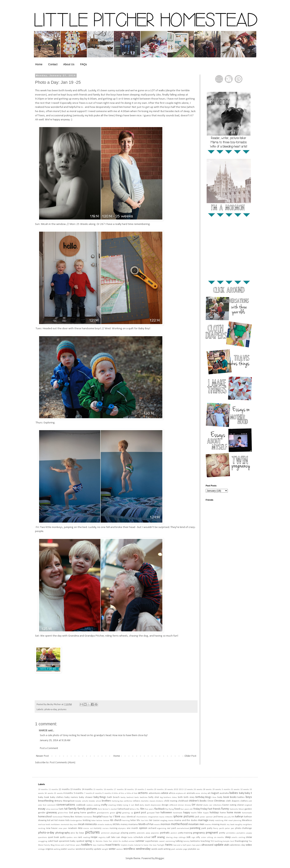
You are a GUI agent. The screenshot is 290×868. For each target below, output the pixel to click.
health (194, 813)
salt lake (111, 837)
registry (102, 837)
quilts (63, 837)
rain (75, 837)
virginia (49, 849)
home (223, 813)
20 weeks (169, 790)
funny (225, 809)
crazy (119, 805)
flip (167, 809)
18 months (129, 790)
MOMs (116, 824)
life (138, 820)
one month (132, 828)
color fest (42, 805)
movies (208, 825)
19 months (139, 790)
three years (75, 845)
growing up (128, 813)
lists (146, 821)
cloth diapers (233, 801)
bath (110, 797)
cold (250, 801)
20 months (159, 790)
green (113, 813)
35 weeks (58, 793)
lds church (116, 820)
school (147, 837)
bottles (241, 797)
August (215, 793)
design (165, 805)
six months (219, 837)
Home (39, 64)
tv (142, 845)
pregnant (212, 833)
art (209, 793)
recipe (94, 837)
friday (197, 809)
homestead (58, 817)
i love (117, 816)
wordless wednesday (137, 849)
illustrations (142, 817)
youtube (192, 849)
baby (242, 793)
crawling (112, 805)
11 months (53, 790)
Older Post (190, 756)
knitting (87, 820)
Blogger (160, 858)
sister (204, 837)
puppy (249, 833)
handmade (178, 813)
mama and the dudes (186, 820)
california (128, 801)
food (177, 809)
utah (227, 845)
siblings (182, 837)
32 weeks (245, 790)
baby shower (86, 797)
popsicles (155, 833)
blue (214, 797)
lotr (151, 820)
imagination (153, 817)
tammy (186, 841)
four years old (186, 809)
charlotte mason (148, 801)
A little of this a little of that (125, 793)
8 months (97, 793)
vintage (41, 849)
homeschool (45, 817)
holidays (214, 813)
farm (100, 809)
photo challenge (244, 828)
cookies (90, 805)
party (210, 828)
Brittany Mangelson (65, 801)
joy (225, 817)
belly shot (154, 797)
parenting (195, 828)
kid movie (60, 820)
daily (142, 805)
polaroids (141, 833)
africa (172, 793)
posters (174, 833)
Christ (210, 801)
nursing (113, 828)
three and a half (62, 845)
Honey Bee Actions (73, 817)
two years (197, 845)
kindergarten (76, 821)
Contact (53, 64)
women (120, 849)
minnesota (91, 824)
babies (234, 793)
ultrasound (207, 845)
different (173, 805)
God (71, 813)
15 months (98, 790)
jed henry (219, 817)
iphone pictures (184, 816)
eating (233, 805)
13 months (76, 789)
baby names (71, 797)
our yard (172, 828)
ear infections (215, 805)
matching (219, 821)
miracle (101, 825)
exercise (54, 809)
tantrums (195, 841)
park (204, 828)
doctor (199, 805)
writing (167, 849)
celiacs (136, 801)
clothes (244, 801)
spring (88, 841)
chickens (160, 801)
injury (162, 817)
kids (68, 820)
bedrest (130, 797)
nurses (106, 828)
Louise (156, 820)
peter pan (230, 828)
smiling (242, 837)
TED (212, 841)
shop (175, 837)
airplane (179, 793)
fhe (138, 809)
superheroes (152, 841)
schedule (138, 837)
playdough (115, 833)
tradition (101, 845)
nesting (42, 828)
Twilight (161, 845)
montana (133, 824)
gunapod (151, 813)
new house (52, 828)
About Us (69, 64)
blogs (208, 797)
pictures (62, 710)
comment (52, 805)
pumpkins (241, 833)
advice (165, 793)
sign (193, 837)
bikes (175, 797)
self (154, 837)
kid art (51, 820)
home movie (234, 813)
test (232, 841)
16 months (108, 790)
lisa (142, 821)
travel (109, 845)
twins (169, 845)
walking (57, 849)
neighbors (247, 825)
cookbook (81, 805)
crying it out (128, 805)
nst (91, 828)
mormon (165, 824)
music (223, 824)
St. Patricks (98, 841)
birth (180, 797)
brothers (107, 801)
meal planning (235, 821)
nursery (98, 828)
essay (42, 809)
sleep (228, 837)
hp (111, 817)
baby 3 (248, 793)
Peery (216, 828)
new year (63, 828)
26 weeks (198, 790)
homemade (247, 813)
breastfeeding (46, 801)
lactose (99, 821)
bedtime (144, 797)
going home (80, 813)
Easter (226, 805)
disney (188, 805)
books (233, 797)
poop (148, 833)
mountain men (196, 824)
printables (231, 833)
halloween (166, 813)
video (249, 845)
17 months (119, 790)
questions (43, 837)
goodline (92, 813)
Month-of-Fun (146, 824)
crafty (104, 805)
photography (63, 833)
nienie (86, 828)
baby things (100, 797)
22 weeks (189, 790)
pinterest (105, 833)
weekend (80, 849)
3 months (226, 790)
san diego (122, 837)
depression (156, 805)
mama (171, 821)
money (124, 824)
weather (71, 849)
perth (222, 828)
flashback (159, 809)
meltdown (55, 825)
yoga (185, 849)
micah (81, 824)
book (226, 797)
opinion (143, 828)
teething (218, 841)
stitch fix (117, 841)
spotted (80, 841)
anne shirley (201, 793)
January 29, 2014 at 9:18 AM (55, 740)
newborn (72, 828)
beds (137, 797)
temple (226, 841)
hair (158, 813)
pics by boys (77, 833)
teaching (205, 841)
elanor (241, 805)
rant (80, 837)
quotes (70, 837)
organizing (162, 828)
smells (234, 837)
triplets (124, 845)
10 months (43, 790)
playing (124, 833)
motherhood (179, 824)
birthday (200, 797)
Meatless (247, 820)
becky (123, 797)
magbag (164, 821)
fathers (133, 809)
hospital (97, 817)
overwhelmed (183, 828)
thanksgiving (241, 841)
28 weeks (207, 790)
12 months (64, 789)
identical (131, 817)
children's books (198, 801)
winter (112, 849)
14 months (87, 789)
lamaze (106, 821)
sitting (210, 837)
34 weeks (49, 793)
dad (137, 805)
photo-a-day (51, 710)
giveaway (52, 813)
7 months (88, 793)
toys (95, 845)
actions (143, 793)
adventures (155, 793)
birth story (189, 797)
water (64, 849)
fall (66, 809)
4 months (68, 793)
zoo (198, 849)
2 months (149, 790)
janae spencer (206, 817)
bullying (116, 801)
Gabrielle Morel (237, 809)
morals (157, 825)
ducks (206, 805)
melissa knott (44, 825)
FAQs (83, 64)
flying (171, 809)
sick (188, 837)
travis (116, 845)
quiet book (54, 837)
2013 (181, 790)
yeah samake (177, 849)
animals (191, 793)
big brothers (166, 797)
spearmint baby (67, 841)
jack (197, 817)
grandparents (103, 813)
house (105, 817)
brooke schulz (95, 801)
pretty (222, 833)
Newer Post (42, 756)
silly (198, 837)
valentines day (237, 845)
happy (187, 813)
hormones (88, 817)
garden (248, 809)
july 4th (231, 817)
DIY (194, 805)
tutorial (137, 845)
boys (249, 797)
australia (224, 793)
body (220, 797)
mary (212, 820)
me (226, 820)
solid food (53, 841)
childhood (183, 801)
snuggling (43, 841)
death (147, 805)
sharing (169, 837)
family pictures (87, 809)
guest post (140, 813)
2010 (176, 790)
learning (126, 821)
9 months (107, 793)
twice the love (150, 845)
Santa (130, 837)
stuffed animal (128, 841)
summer (140, 841)
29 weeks (217, 790)
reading (86, 837)
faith (61, 809)
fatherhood (123, 809)
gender (42, 813)
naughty (239, 825)
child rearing (171, 801)
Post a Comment (49, 748)
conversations (66, 805)
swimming (170, 841)
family (72, 809)
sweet (162, 841)
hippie (206, 813)
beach (116, 797)
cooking (97, 805)
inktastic (169, 817)
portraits (165, 833)
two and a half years (182, 845)
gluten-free (63, 813)
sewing (161, 837)
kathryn (239, 817)
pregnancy (199, 833)
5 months (79, 793)
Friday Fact (206, 809)
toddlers (87, 845)
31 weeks (235, 790)
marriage (203, 820)
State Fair (108, 841)
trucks (131, 845)
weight (105, 849)
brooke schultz (82, 801)
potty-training (185, 833)
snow (249, 837)
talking (179, 841)
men (75, 825)
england (248, 805)
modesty (108, 825)
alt (185, 793)
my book (230, 825)
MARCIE (43, 731)
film (142, 809)
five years (149, 809)
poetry (132, 833)
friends (217, 809)
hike (200, 813)
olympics (122, 828)
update (219, 845)
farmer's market (110, 809)
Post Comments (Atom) (63, 763)
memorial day (67, 825)
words (154, 849)
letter (133, 820)
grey (119, 813)
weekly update (94, 849)
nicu (80, 828)
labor (93, 821)
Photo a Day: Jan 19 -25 (58, 82)
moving (216, 824)
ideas (123, 817)
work (161, 849)
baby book (44, 797)
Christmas (220, 801)
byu (122, 801)
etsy (48, 809)
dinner (181, 805)
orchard (152, 828)
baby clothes (57, 797)
